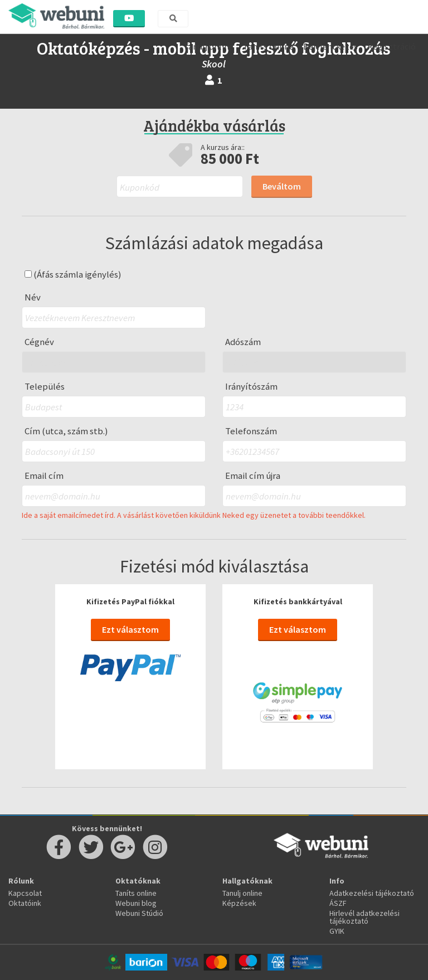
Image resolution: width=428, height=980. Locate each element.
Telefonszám (251, 431)
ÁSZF (338, 903)
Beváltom (282, 186)
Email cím (44, 476)
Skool (214, 64)
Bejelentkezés (330, 46)
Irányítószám (251, 387)
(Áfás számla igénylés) (73, 275)
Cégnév (39, 342)
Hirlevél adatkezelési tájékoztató (364, 917)
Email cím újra (253, 476)
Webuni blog (136, 903)
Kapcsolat (25, 893)
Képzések (239, 903)
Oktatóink (25, 903)
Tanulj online (208, 46)
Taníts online (268, 46)
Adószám (243, 342)
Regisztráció (391, 46)
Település (45, 387)
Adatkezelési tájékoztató (372, 893)
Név (33, 297)
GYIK (337, 931)
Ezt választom (130, 629)
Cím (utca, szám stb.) (66, 431)
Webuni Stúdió (139, 913)
